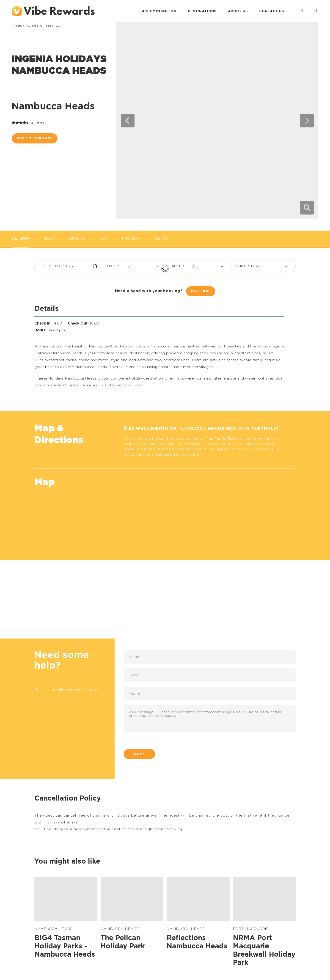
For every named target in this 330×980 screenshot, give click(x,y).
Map (104, 239)
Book (49, 239)
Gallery (21, 239)
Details (77, 239)
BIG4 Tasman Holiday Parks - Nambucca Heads (65, 946)
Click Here (201, 291)
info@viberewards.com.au (75, 690)
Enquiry (131, 239)
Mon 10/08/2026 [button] (58, 266)
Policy (161, 239)
